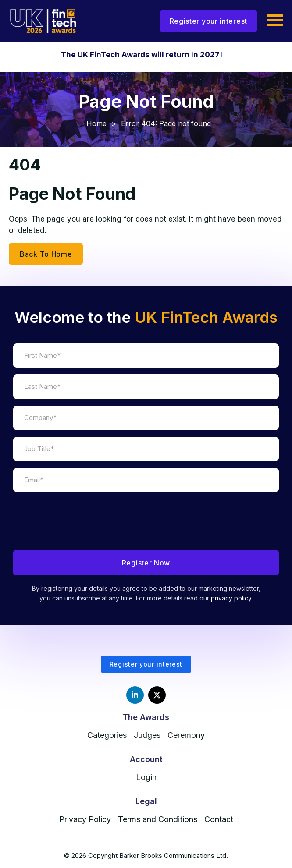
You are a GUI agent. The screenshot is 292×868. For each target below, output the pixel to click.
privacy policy (231, 598)
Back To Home (46, 254)
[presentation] (80, 527)
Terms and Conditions (158, 819)
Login (146, 777)
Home (96, 123)
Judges (147, 735)
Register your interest (208, 21)
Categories (107, 735)
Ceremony (186, 735)
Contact (219, 819)
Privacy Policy (85, 819)
